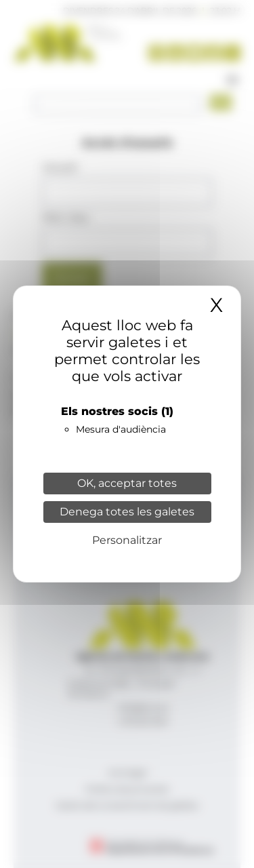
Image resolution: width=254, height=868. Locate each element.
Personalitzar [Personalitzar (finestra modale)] (127, 540)
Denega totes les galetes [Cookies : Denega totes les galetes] (127, 512)
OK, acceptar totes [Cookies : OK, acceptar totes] (127, 483)
